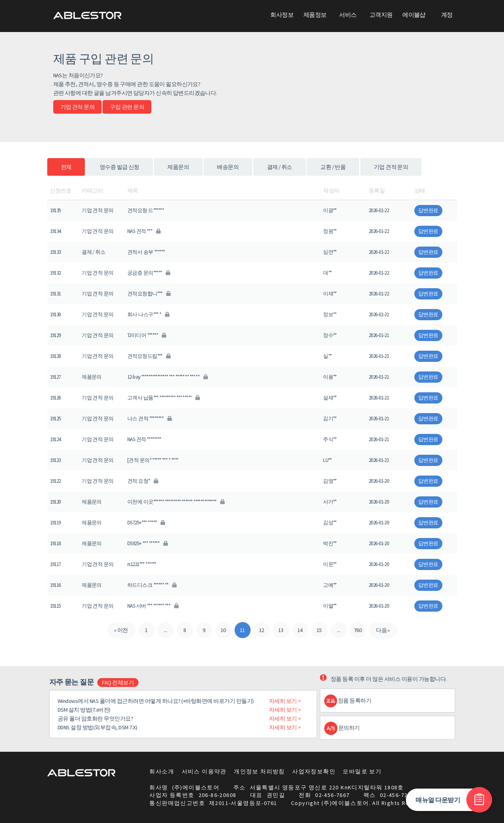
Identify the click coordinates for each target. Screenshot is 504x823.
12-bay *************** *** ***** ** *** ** (167, 377)
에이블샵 (414, 15)
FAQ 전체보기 (118, 682)
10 (223, 630)
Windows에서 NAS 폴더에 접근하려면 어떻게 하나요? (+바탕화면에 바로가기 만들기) (156, 701)
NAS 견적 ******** (144, 439)
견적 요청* (143, 481)
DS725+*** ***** (146, 523)
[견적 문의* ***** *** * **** (153, 460)
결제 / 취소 (280, 167)
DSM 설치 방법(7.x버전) (84, 710)
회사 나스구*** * (148, 314)
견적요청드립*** (149, 356)
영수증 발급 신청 (119, 167)
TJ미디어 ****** (147, 335)
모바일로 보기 (362, 771)
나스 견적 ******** (149, 419)
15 (319, 630)
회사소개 (162, 771)
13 (281, 630)
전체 (66, 167)
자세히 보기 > (285, 701)
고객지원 (381, 15)
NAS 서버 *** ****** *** (153, 606)
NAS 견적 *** (144, 231)
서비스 (348, 15)
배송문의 (228, 167)
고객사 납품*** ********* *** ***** (164, 398)
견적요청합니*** (149, 294)
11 (242, 630)
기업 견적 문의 (78, 107)
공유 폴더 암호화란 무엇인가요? (95, 719)
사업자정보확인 (314, 771)
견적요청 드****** (146, 210)
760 (358, 630)
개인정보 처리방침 (259, 771)
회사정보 (282, 15)
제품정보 (315, 15)
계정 (447, 15)
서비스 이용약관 (204, 771)
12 (262, 630)
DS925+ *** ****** (147, 543)
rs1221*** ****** (142, 564)
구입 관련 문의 (127, 107)
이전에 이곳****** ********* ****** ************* (176, 502)
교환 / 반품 (333, 167)
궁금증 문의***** (149, 273)
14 (300, 630)
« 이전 (121, 630)
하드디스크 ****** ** (152, 585)
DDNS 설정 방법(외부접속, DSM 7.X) (97, 727)
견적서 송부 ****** (146, 252)
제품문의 (178, 167)
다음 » (383, 630)
